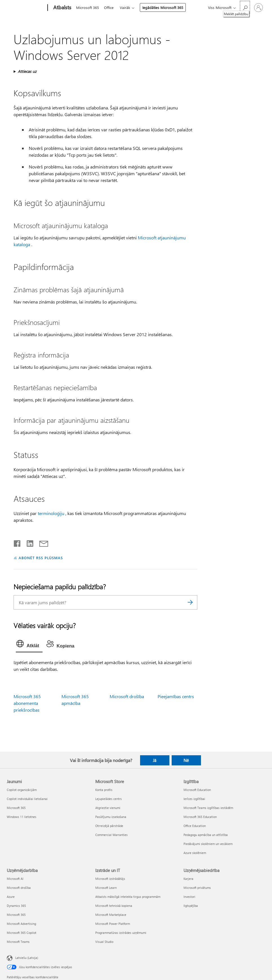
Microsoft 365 (88, 7)
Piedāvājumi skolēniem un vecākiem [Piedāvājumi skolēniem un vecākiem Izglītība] (208, 844)
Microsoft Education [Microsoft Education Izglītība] (197, 790)
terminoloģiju (51, 513)
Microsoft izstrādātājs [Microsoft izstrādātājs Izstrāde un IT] (110, 879)
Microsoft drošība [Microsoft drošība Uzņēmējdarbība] (19, 888)
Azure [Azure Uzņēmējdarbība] (11, 897)
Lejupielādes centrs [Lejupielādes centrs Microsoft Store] (109, 799)
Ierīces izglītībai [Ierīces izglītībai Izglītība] (194, 799)
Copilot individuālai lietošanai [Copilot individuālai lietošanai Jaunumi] (27, 799)
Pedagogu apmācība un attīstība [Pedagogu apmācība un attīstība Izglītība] (206, 835)
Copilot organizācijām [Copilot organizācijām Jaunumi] (22, 790)
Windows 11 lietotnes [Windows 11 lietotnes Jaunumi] (22, 817)
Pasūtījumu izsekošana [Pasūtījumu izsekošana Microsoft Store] (111, 817)
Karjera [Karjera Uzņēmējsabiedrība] (188, 879)
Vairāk (127, 7)
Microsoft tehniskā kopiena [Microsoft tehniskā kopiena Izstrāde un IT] (114, 906)
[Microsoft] (26, 8)
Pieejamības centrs (176, 696)
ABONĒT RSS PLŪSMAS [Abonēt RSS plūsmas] (41, 558)
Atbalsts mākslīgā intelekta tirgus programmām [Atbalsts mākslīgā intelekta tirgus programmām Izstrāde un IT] (128, 897)
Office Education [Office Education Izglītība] (195, 826)
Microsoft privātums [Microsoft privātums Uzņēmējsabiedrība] (197, 888)
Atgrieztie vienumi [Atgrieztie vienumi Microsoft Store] (108, 808)
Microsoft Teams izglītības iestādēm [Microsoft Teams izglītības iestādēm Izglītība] (208, 808)
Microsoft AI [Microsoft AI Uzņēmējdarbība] (15, 879)
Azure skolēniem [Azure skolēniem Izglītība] (195, 853)
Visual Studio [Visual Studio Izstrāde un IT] (104, 942)
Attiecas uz (27, 71)
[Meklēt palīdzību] (245, 7)
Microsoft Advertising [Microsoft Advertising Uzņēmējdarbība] (21, 924)
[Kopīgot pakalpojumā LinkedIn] (28, 542)
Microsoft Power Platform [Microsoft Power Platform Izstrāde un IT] (113, 924)
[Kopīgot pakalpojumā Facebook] (17, 542)
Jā (155, 760)
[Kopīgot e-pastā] (41, 542)
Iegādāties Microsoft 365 (165, 7)
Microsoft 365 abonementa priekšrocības (27, 703)
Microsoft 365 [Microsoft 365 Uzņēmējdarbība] (16, 915)
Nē (186, 760)
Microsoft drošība (127, 696)
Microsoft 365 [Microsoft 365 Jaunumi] (16, 808)
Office (110, 7)
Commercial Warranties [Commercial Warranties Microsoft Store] (111, 835)
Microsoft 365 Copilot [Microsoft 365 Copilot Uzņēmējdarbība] (22, 933)
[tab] (29, 645)
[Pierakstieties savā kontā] (258, 8)
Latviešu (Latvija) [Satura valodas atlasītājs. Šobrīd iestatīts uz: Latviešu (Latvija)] (27, 958)
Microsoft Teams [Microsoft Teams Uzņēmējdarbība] (18, 942)
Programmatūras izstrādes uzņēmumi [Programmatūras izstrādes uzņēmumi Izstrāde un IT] (121, 933)
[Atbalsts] (62, 8)
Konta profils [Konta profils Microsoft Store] (104, 790)
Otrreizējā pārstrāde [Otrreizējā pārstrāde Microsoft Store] (109, 826)
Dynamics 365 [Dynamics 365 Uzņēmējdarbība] (16, 906)
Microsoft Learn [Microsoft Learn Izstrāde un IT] (106, 888)
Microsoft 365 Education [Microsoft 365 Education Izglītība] (200, 817)
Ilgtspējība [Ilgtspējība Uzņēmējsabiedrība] (191, 906)
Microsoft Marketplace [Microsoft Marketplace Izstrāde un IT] (111, 915)
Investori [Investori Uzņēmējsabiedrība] (189, 897)
